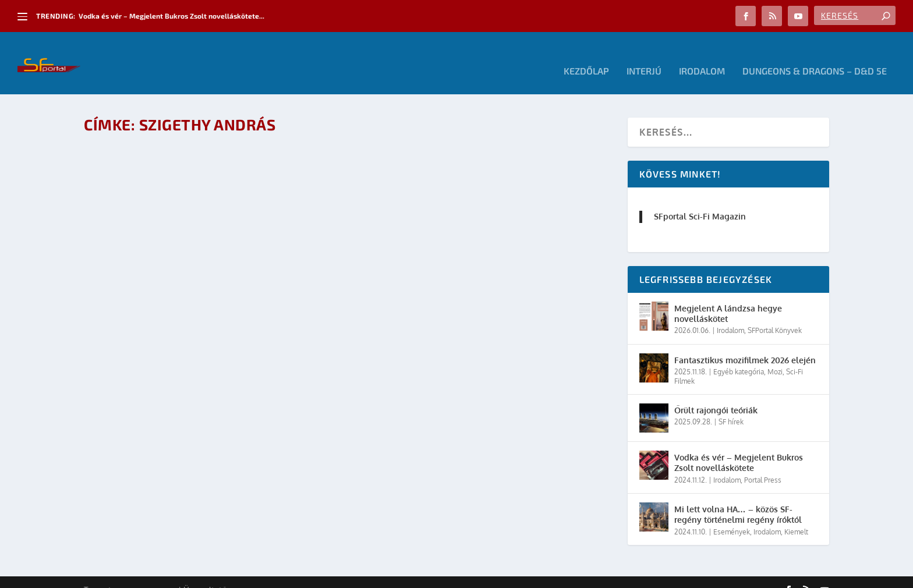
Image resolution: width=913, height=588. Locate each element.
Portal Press (763, 464)
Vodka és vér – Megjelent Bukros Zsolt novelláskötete (739, 447)
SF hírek (731, 406)
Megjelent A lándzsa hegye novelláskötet (728, 298)
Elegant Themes (148, 575)
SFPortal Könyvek (775, 315)
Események (732, 516)
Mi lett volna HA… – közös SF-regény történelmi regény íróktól (738, 499)
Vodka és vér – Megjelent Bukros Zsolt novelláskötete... (171, 16)
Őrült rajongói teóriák (716, 394)
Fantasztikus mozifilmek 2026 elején (745, 344)
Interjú (644, 56)
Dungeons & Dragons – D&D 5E (815, 56)
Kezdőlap (586, 56)
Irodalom (702, 56)
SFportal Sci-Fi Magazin (700, 201)
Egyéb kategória (739, 356)
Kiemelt (796, 516)
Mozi (775, 356)
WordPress (250, 575)
